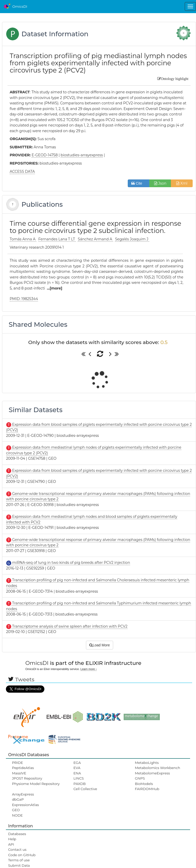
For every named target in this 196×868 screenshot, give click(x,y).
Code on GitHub (22, 855)
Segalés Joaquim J (132, 239)
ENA (77, 773)
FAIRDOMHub (147, 789)
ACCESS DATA (22, 171)
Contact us (17, 849)
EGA (77, 763)
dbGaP (18, 799)
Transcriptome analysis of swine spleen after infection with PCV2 (69, 626)
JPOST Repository (27, 778)
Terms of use (19, 860)
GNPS (140, 778)
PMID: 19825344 (24, 299)
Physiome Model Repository (36, 784)
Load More (100, 645)
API (11, 844)
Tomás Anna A (23, 239)
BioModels (144, 784)
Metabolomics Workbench (158, 768)
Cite (139, 183)
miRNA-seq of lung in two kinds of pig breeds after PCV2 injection (71, 563)
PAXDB (80, 784)
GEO (16, 810)
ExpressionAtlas (26, 805)
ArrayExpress (23, 794)
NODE (17, 815)
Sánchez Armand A (95, 239)
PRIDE (18, 763)
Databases (17, 834)
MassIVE (19, 773)
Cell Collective (85, 789)
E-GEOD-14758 (45, 155)
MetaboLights (147, 763)
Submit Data (19, 865)
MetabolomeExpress (152, 773)
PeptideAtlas (23, 768)
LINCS (79, 778)
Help (12, 839)
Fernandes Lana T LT (57, 239)
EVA (77, 768)
